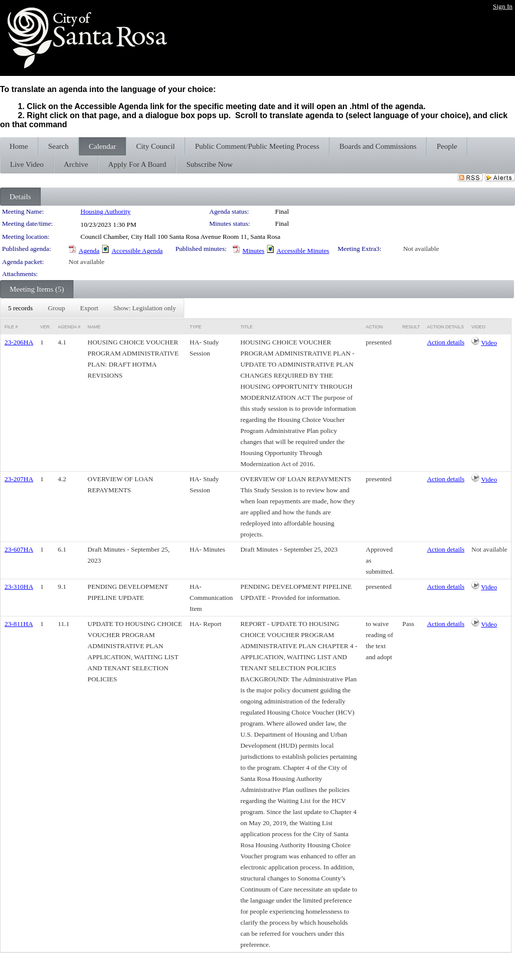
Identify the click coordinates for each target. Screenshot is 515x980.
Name (94, 327)
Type (196, 327)
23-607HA (19, 549)
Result (411, 327)
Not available (421, 249)
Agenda (89, 251)
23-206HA (19, 342)
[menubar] (92, 308)
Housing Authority (106, 211)
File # (11, 327)
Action (374, 327)
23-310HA (19, 587)
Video (489, 343)
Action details (446, 342)
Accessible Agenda (137, 251)
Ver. (46, 327)
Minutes (253, 251)
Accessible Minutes (303, 251)
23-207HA (19, 479)
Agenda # (69, 327)
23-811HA (19, 624)
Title (247, 327)
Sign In (503, 6)
